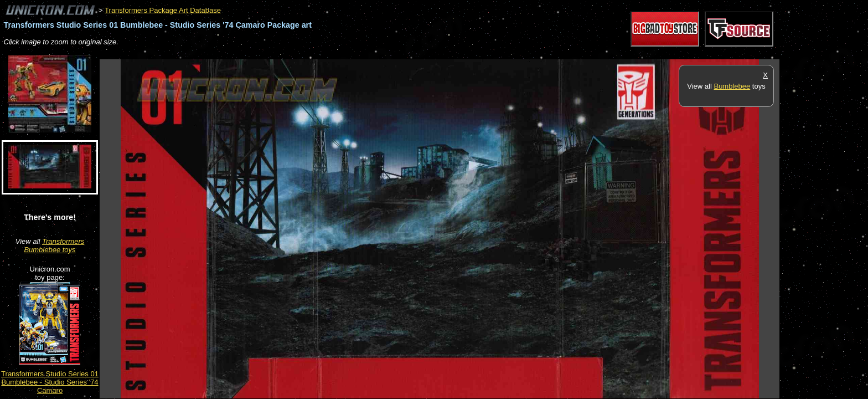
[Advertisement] (301, 53)
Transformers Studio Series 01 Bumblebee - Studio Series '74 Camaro (50, 382)
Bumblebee (732, 86)
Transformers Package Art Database (163, 10)
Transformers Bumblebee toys (54, 245)
